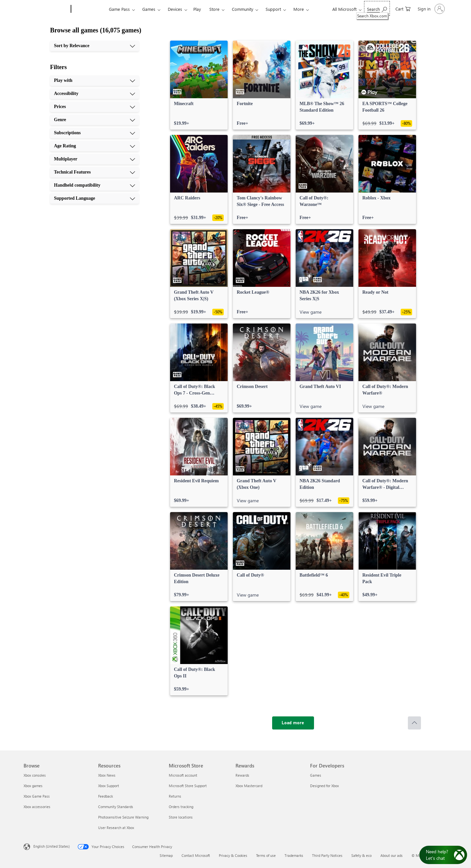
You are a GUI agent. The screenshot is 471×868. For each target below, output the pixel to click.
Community (243, 9)
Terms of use (266, 855)
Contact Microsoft (196, 855)
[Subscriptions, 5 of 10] (95, 133)
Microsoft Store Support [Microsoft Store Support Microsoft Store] (188, 786)
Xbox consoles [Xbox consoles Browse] (35, 775)
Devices (175, 9)
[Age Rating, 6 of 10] (95, 146)
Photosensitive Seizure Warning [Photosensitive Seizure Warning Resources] (123, 817)
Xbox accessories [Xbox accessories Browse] (37, 807)
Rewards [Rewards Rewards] (242, 775)
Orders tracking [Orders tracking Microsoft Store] (181, 807)
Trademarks (294, 855)
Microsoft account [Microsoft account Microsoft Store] (183, 775)
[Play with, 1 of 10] (95, 81)
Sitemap (166, 855)
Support (273, 9)
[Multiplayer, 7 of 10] (95, 159)
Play (197, 9)
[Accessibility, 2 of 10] (95, 94)
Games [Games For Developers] (316, 775)
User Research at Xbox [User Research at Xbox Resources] (116, 828)
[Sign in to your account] (431, 9)
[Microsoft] (46, 9)
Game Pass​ (119, 9)
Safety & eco (361, 855)
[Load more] (293, 723)
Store (214, 9)
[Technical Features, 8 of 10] (95, 172)
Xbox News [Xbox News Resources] (107, 775)
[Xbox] (89, 9)
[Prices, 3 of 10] (95, 107)
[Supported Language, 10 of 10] (95, 198)
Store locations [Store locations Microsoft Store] (181, 817)
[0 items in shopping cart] (403, 8)
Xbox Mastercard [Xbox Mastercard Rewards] (249, 786)
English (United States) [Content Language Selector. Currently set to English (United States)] (52, 846)
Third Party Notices (327, 855)
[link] (199, 85)
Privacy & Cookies (233, 855)
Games (149, 9)
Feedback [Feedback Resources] (105, 796)
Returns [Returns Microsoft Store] (175, 796)
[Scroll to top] (414, 723)
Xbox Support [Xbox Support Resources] (109, 786)
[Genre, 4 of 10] (95, 120)
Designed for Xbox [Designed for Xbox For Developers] (324, 786)
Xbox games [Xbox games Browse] (33, 786)
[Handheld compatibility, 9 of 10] (95, 185)
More (299, 9)
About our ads (392, 855)
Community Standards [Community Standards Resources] (116, 807)
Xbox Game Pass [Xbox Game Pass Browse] (37, 796)
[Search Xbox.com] (377, 8)
